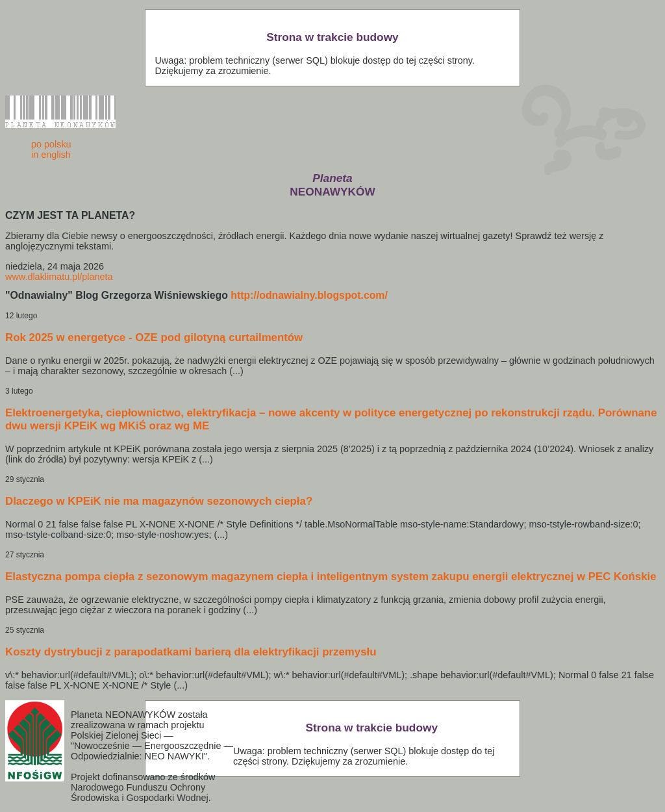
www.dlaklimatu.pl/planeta (59, 277)
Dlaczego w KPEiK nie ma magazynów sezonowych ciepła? (159, 501)
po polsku (51, 144)
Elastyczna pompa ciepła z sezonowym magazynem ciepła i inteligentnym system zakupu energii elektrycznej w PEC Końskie (331, 577)
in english (51, 155)
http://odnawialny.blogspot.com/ (309, 295)
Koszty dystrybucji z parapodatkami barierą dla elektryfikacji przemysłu (191, 652)
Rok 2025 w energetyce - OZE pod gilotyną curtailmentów (154, 337)
